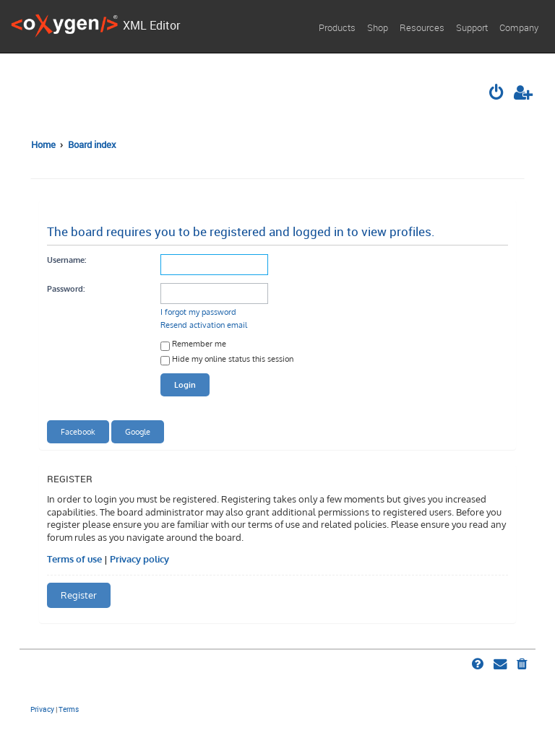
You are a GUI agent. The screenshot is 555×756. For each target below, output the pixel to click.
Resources (422, 27)
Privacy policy (139, 559)
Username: (66, 260)
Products (337, 27)
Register (79, 595)
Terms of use (74, 559)
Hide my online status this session (227, 360)
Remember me (193, 345)
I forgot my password (198, 312)
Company (519, 27)
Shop (378, 27)
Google (138, 431)
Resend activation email (204, 325)
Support (472, 27)
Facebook (78, 431)
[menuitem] (497, 94)
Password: (66, 288)
